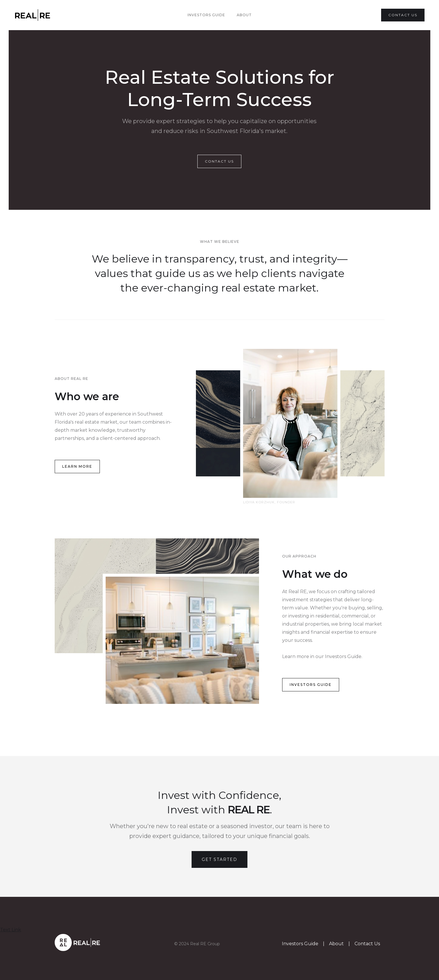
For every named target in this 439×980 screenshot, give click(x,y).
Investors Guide (206, 15)
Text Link (11, 930)
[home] (41, 15)
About (244, 15)
